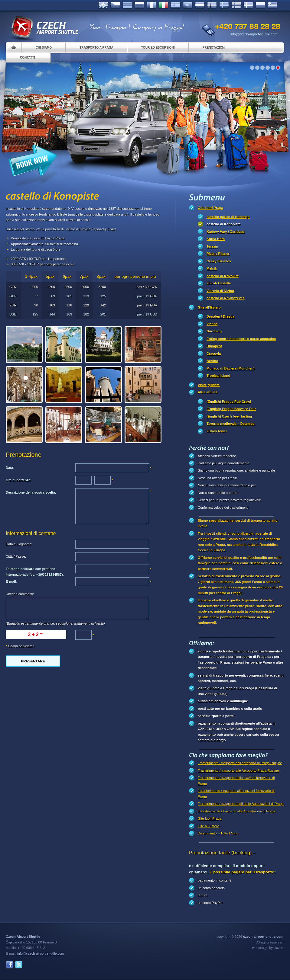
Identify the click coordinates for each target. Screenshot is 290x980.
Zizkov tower (217, 431)
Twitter (19, 965)
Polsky (260, 5)
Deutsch (127, 5)
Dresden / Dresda (220, 316)
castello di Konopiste (224, 224)
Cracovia (214, 354)
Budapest (214, 346)
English (103, 5)
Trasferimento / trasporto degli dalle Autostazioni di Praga (241, 804)
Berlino (212, 361)
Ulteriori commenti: (20, 594)
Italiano (164, 5)
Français (152, 5)
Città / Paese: (16, 556)
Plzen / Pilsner (218, 254)
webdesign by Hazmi (268, 948)
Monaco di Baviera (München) (231, 368)
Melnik (212, 268)
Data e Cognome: (19, 544)
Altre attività (208, 392)
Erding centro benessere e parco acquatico (241, 339)
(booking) (242, 853)
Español (176, 5)
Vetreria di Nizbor (220, 291)
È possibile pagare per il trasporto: (242, 872)
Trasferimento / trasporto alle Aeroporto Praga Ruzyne (238, 770)
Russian (139, 5)
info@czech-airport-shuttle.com (254, 34)
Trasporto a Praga (96, 48)
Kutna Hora (216, 239)
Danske (248, 5)
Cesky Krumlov (219, 261)
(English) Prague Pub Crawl (229, 402)
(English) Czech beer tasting (229, 416)
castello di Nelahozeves (226, 298)
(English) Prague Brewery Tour (231, 409)
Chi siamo (44, 48)
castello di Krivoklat (223, 276)
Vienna (212, 324)
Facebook (10, 965)
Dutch (200, 5)
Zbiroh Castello (219, 283)
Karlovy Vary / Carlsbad (225, 232)
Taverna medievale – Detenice (230, 424)
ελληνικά (272, 5)
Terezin (212, 246)
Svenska (224, 5)
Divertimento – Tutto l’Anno (218, 833)
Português (188, 5)
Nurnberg (214, 331)
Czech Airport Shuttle (44, 27)
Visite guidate (209, 385)
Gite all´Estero (209, 307)
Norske (212, 5)
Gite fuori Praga (210, 208)
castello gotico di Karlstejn (228, 217)
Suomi (236, 5)
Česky (115, 5)
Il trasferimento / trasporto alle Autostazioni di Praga (236, 811)
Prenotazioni (214, 48)
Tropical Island (218, 376)
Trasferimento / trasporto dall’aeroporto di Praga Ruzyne (240, 763)
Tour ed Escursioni (158, 48)
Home (14, 48)
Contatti (27, 58)
